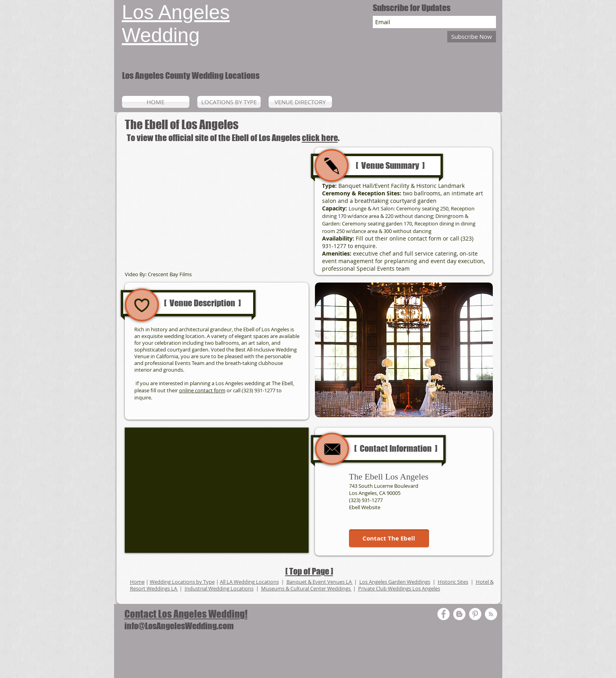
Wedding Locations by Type (182, 582)
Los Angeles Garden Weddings (395, 582)
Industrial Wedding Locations (219, 588)
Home (137, 582)
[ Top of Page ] (309, 571)
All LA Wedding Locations (249, 582)
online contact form (202, 390)
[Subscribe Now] (472, 37)
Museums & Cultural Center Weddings (306, 588)
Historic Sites (453, 582)
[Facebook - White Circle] (443, 614)
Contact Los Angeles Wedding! (186, 614)
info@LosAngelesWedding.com (179, 626)
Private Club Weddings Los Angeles (399, 588)
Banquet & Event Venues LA (320, 582)
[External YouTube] (217, 209)
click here (320, 138)
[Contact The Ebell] (389, 539)
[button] (404, 350)
